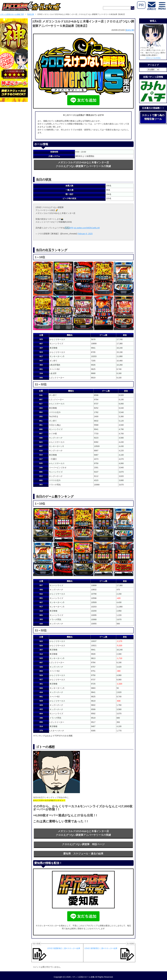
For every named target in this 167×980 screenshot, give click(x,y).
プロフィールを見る (153, 58)
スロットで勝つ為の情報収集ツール (153, 117)
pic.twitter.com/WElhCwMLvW (87, 228)
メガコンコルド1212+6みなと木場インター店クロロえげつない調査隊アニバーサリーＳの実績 (83, 164)
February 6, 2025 (85, 234)
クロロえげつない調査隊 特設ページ (83, 844)
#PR (71, 228)
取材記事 (130, 30)
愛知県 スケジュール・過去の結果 (83, 854)
